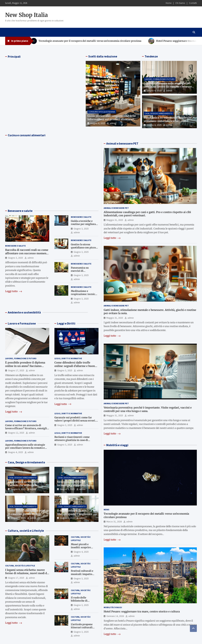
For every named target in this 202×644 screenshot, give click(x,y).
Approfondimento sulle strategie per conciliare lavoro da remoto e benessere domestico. (169, 87)
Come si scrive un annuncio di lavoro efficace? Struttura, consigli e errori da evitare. (27, 428)
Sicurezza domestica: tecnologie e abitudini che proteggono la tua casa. (73, 485)
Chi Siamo (180, 3)
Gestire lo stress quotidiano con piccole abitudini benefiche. (84, 248)
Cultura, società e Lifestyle (26, 531)
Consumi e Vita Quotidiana (102, 112)
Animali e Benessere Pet (116, 208)
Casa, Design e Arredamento (159, 113)
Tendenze (151, 56)
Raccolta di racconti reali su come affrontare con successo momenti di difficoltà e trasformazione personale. (27, 255)
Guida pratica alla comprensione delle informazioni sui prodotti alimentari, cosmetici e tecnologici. (112, 119)
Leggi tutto (14, 291)
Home (169, 3)
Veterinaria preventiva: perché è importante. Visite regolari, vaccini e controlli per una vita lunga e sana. (148, 409)
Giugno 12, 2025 (16, 433)
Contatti (193, 3)
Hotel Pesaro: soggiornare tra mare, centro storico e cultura (142, 611)
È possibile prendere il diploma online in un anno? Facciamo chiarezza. (25, 366)
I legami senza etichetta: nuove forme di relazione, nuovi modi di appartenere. (26, 573)
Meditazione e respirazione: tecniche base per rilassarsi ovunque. (84, 296)
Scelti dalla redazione (103, 56)
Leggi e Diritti (66, 323)
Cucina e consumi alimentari (27, 135)
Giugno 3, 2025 (15, 258)
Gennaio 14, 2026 (115, 616)
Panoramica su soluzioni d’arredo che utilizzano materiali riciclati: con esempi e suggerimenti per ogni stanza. (169, 121)
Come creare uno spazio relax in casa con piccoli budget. (27, 512)
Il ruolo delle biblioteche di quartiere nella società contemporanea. (84, 602)
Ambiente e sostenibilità (24, 312)
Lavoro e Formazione (22, 323)
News (106, 510)
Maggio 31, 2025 (115, 220)
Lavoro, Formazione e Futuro (160, 79)
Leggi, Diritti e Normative (68, 358)
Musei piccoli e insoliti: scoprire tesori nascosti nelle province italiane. (83, 549)
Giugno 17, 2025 (16, 370)
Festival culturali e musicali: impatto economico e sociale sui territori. (83, 576)
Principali (14, 57)
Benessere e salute (20, 211)
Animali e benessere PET (122, 144)
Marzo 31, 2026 (114, 522)
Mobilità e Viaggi (113, 607)
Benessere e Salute (15, 246)
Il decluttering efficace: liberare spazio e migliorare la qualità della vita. (76, 514)
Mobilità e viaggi (117, 445)
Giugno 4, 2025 (98, 123)
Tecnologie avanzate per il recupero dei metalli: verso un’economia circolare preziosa (90, 41)
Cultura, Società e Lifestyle (20, 566)
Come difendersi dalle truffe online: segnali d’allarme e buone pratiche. (75, 366)
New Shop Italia (27, 15)
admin (113, 123)
